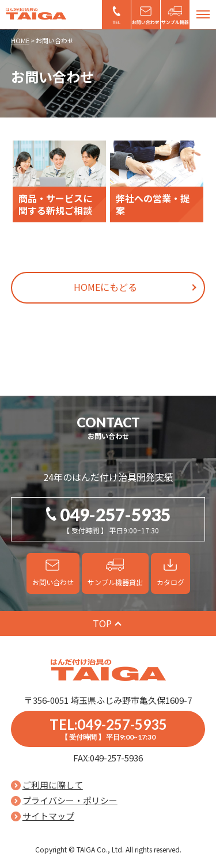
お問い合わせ (146, 14)
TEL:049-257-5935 (108, 729)
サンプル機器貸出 (175, 14)
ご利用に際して (53, 785)
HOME (20, 40)
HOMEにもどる (105, 287)
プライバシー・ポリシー (70, 800)
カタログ (170, 582)
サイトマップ (48, 816)
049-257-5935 (116, 14)
